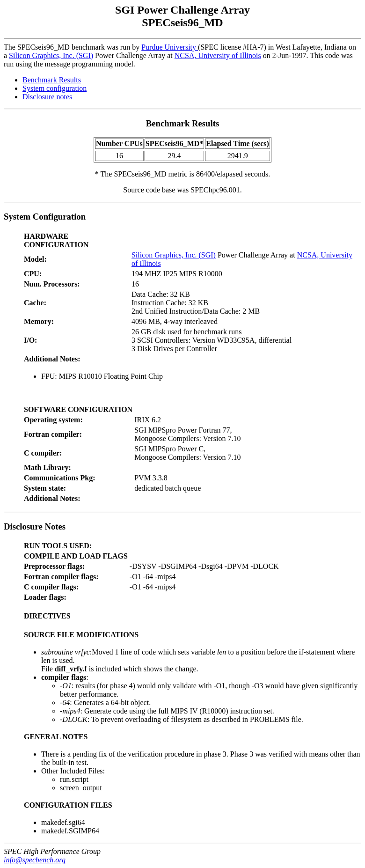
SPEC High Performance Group (52, 851)
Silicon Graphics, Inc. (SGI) (51, 55)
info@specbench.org (35, 860)
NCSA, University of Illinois (218, 55)
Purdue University (170, 47)
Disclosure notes (47, 97)
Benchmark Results (52, 80)
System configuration (55, 88)
